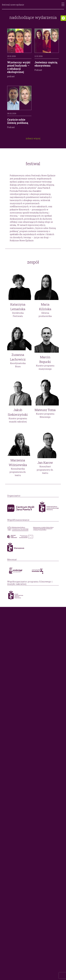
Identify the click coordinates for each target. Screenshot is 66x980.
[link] (63, 18)
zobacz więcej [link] (33, 138)
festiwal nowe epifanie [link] (13, 5)
